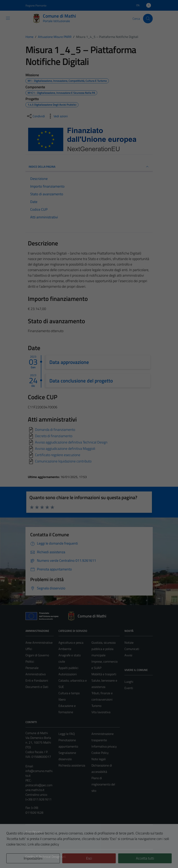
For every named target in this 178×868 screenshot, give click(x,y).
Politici (30, 661)
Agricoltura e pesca (71, 643)
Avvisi (128, 655)
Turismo (96, 706)
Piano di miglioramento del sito (103, 784)
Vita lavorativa (101, 712)
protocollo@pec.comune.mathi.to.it (39, 787)
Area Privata (34, 832)
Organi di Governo (37, 655)
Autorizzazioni (68, 674)
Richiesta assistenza (72, 765)
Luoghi (129, 682)
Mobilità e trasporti (104, 674)
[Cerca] (148, 19)
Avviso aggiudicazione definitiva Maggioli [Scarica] (65, 448)
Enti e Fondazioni (37, 680)
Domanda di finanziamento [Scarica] (55, 429)
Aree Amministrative (39, 643)
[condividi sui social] (36, 116)
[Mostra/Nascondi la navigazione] (8, 18)
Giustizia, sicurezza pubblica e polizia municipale (104, 649)
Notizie (129, 643)
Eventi (129, 688)
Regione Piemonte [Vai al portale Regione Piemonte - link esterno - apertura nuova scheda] (36, 5)
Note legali (99, 759)
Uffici (29, 649)
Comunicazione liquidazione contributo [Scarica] (63, 461)
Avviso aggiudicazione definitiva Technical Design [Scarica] (71, 442)
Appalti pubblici (68, 668)
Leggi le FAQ (67, 734)
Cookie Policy (100, 753)
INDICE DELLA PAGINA (89, 167)
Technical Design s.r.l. (52, 857)
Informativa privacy (104, 746)
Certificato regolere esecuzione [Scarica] (58, 455)
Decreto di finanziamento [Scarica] (54, 436)
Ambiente (65, 649)
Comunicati (132, 649)
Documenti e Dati (37, 687)
